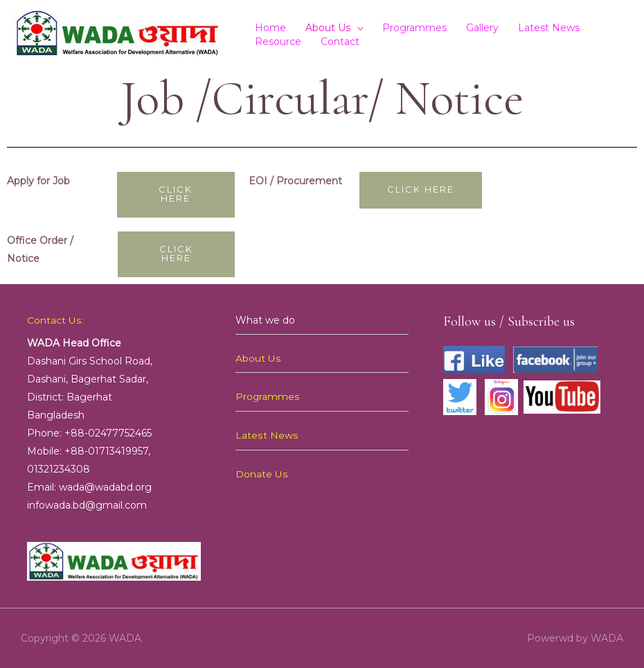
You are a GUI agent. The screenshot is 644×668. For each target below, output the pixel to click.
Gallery (482, 28)
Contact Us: (55, 320)
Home (270, 28)
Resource (278, 42)
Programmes (414, 28)
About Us (328, 28)
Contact (340, 42)
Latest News (549, 28)
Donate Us (261, 473)
